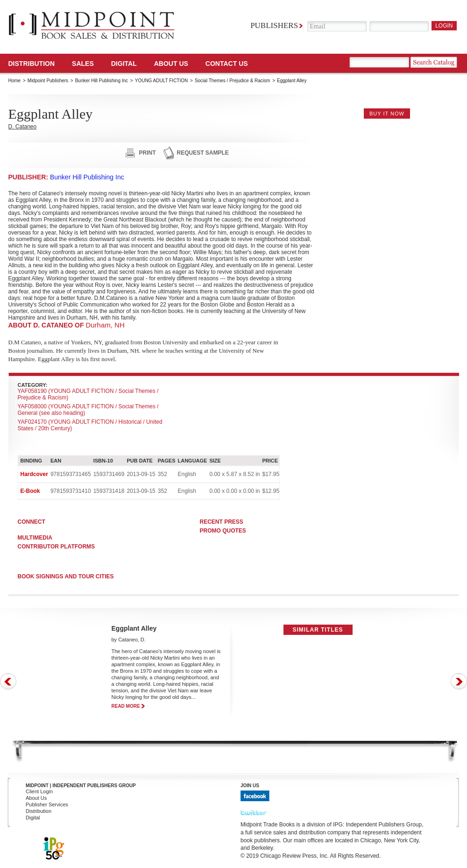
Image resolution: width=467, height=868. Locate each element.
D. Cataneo (23, 127)
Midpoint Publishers (48, 81)
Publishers (274, 25)
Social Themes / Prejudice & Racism (233, 81)
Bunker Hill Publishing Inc (102, 81)
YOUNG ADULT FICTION (162, 81)
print (148, 153)
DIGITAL (124, 64)
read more (126, 706)
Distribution (32, 64)
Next (459, 681)
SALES (83, 64)
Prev (8, 681)
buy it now (387, 114)
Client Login (39, 791)
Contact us (227, 64)
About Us (171, 64)
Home (15, 81)
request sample (203, 153)
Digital (33, 818)
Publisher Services (47, 804)
